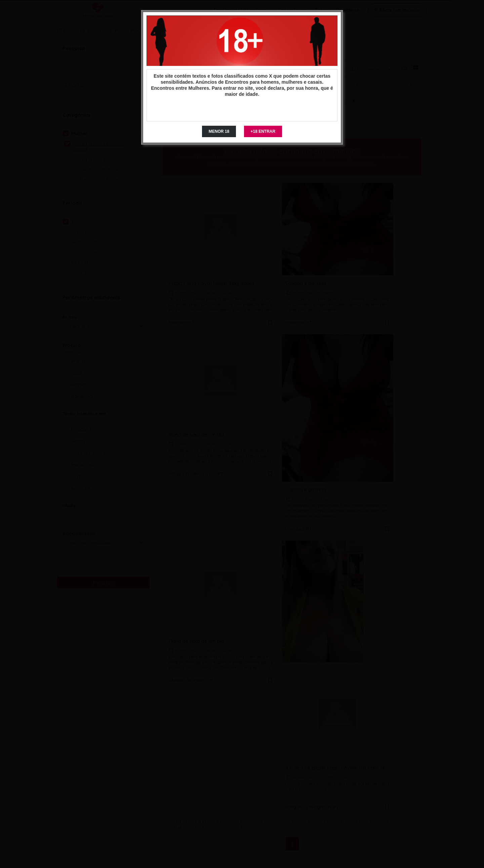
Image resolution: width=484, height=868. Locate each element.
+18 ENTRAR (263, 131)
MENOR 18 (219, 131)
